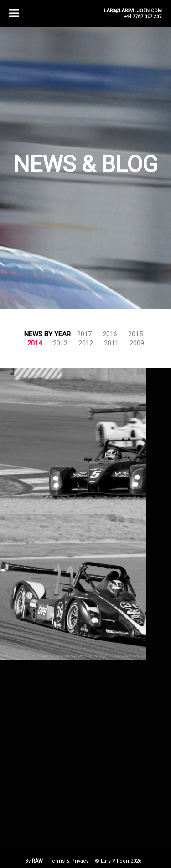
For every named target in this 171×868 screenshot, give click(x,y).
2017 (84, 334)
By (34, 861)
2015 (135, 334)
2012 (86, 343)
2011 (111, 343)
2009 (137, 343)
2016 (110, 334)
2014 (35, 343)
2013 (60, 343)
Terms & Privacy (69, 861)
